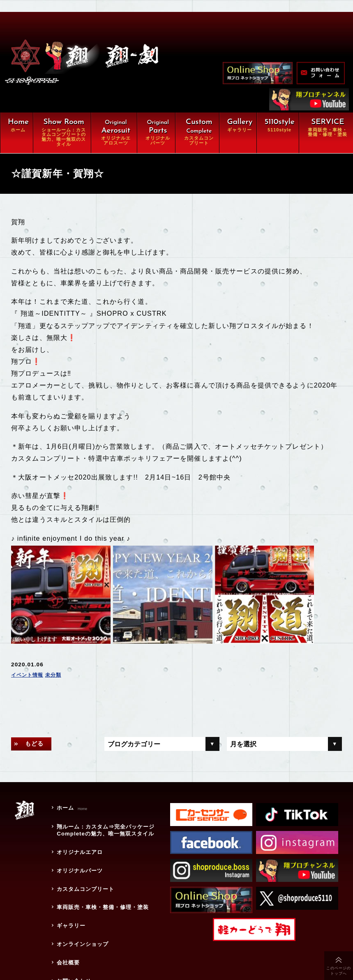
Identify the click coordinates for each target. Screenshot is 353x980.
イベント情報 (30, 657)
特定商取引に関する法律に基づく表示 (106, 952)
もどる (37, 726)
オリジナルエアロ (78, 828)
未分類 (60, 657)
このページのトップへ (339, 971)
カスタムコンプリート (84, 859)
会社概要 (66, 921)
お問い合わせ (72, 936)
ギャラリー (69, 890)
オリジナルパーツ (78, 844)
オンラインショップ (81, 906)
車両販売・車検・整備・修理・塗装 (106, 874)
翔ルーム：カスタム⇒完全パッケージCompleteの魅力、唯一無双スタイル (106, 809)
